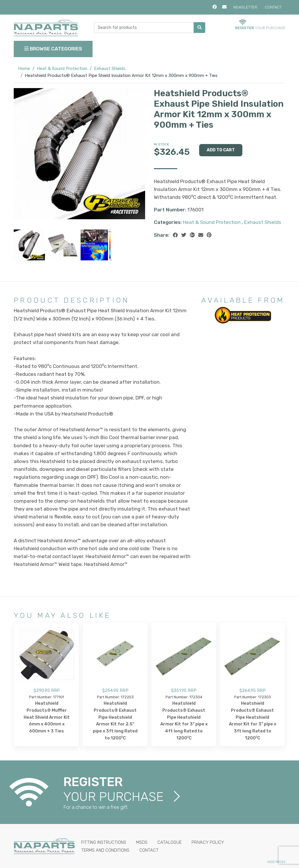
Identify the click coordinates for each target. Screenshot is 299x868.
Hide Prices (276, 862)
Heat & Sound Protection (62, 69)
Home (24, 69)
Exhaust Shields (110, 69)
